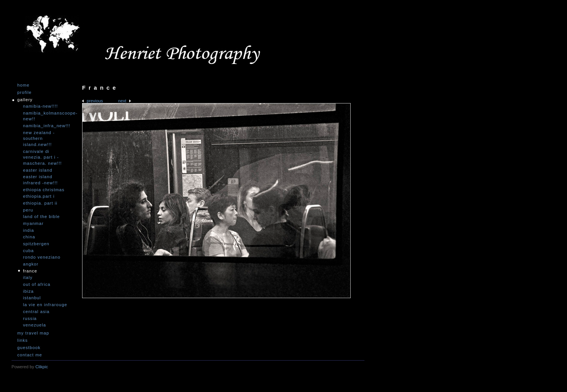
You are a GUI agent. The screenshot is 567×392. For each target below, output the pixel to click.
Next (122, 101)
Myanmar (33, 223)
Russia (30, 318)
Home (23, 85)
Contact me (30, 355)
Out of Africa (37, 284)
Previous (95, 101)
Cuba (28, 251)
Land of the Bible (41, 217)
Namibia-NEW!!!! (40, 106)
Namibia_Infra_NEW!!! (46, 126)
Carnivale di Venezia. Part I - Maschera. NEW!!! (42, 157)
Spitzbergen (36, 244)
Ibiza (28, 291)
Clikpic (42, 367)
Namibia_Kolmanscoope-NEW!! (46, 116)
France (30, 271)
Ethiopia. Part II (40, 203)
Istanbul (32, 298)
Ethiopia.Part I (39, 196)
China (29, 237)
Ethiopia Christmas (44, 190)
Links (22, 340)
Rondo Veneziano (42, 257)
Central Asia (36, 312)
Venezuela (35, 325)
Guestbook (29, 348)
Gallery (25, 100)
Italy (28, 277)
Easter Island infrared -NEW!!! (40, 180)
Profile (24, 93)
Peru (28, 210)
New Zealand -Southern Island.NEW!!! (39, 139)
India (29, 230)
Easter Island (38, 170)
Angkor (31, 264)
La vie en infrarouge (45, 305)
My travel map (33, 333)
